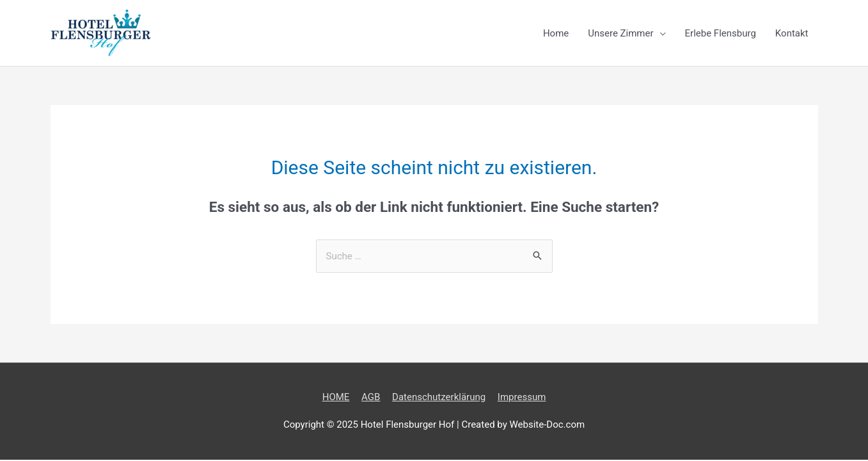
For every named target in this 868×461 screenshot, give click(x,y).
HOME (336, 397)
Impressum (522, 397)
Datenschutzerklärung (439, 397)
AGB (371, 397)
